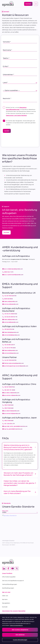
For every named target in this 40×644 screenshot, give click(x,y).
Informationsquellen (9, 577)
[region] (20, 629)
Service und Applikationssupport (13, 580)
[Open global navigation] (36, 4)
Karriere (5, 599)
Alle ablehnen (20, 635)
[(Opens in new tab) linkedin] (4, 568)
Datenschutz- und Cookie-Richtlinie (16, 115)
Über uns (5, 596)
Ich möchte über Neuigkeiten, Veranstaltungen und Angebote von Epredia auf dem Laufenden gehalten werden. (19, 123)
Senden (7, 131)
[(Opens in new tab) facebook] (8, 568)
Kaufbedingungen (8, 588)
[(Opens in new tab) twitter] (17, 568)
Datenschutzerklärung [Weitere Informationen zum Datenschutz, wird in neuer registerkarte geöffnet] (16, 625)
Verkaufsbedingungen (10, 584)
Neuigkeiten (6, 603)
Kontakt (5, 607)
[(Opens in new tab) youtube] (13, 568)
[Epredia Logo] (8, 4)
